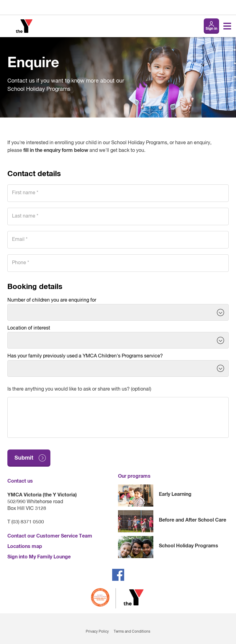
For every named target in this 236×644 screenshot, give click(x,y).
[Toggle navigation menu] (227, 26)
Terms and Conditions (132, 632)
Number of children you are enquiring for (52, 300)
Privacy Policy (97, 632)
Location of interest (29, 328)
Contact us (20, 481)
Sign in (211, 29)
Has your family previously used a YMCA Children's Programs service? (85, 356)
